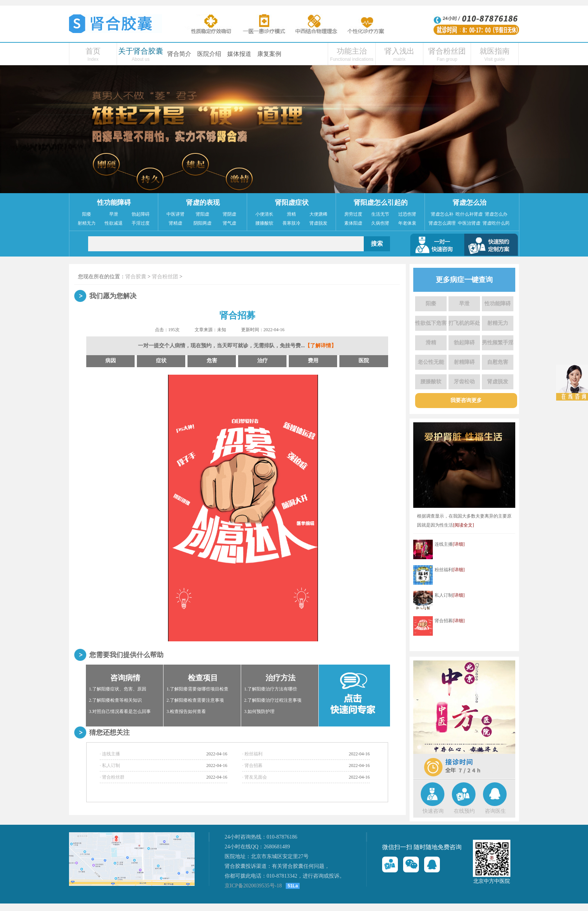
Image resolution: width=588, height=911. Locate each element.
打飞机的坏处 (464, 323)
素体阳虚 (353, 223)
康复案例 (269, 54)
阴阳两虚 (202, 223)
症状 (161, 361)
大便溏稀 (318, 214)
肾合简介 (179, 54)
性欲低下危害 (431, 323)
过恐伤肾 (407, 214)
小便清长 (264, 214)
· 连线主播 (110, 754)
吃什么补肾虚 (469, 214)
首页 (93, 51)
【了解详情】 (321, 346)
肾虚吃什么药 (496, 223)
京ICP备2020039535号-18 (253, 886)
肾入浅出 (399, 51)
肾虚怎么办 (496, 214)
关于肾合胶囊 (141, 51)
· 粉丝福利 (252, 754)
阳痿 (87, 214)
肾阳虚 (202, 214)
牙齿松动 (464, 382)
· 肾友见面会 (255, 777)
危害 (212, 361)
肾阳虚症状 (292, 203)
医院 (364, 361)
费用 (313, 361)
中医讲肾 (175, 214)
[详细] (459, 544)
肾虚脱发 (318, 223)
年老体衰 (407, 223)
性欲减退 (114, 223)
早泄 (114, 214)
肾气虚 (229, 223)
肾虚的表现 (203, 203)
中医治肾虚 (469, 223)
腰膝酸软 (264, 223)
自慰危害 (498, 362)
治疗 (262, 361)
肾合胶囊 (136, 277)
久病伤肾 (380, 223)
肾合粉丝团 (447, 51)
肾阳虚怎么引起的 (381, 203)
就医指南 (495, 51)
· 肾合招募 (252, 765)
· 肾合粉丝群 (112, 777)
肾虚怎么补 (442, 214)
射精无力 (87, 223)
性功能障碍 (114, 203)
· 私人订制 (110, 765)
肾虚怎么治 (469, 203)
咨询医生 (495, 811)
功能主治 (352, 51)
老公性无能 (431, 362)
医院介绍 (209, 54)
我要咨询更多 (466, 400)
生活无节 (380, 214)
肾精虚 (175, 223)
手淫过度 (141, 223)
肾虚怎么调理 (442, 223)
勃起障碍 (141, 214)
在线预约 (464, 811)
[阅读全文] (463, 525)
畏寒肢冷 (291, 223)
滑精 (291, 214)
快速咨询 (433, 811)
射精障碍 (464, 362)
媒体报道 (239, 54)
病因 (111, 361)
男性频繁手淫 (498, 343)
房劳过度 (353, 214)
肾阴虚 (229, 214)
